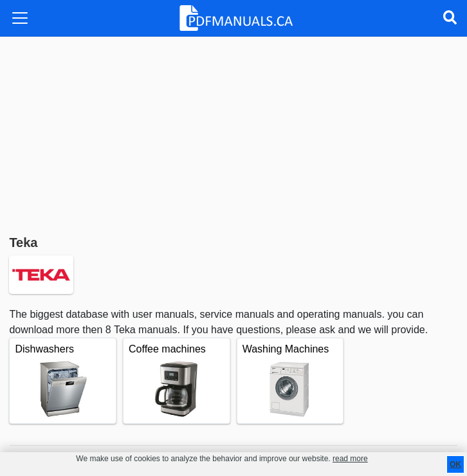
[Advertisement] (233, 133)
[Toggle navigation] (20, 18)
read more (350, 459)
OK (455, 464)
